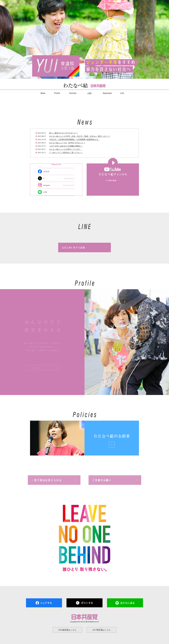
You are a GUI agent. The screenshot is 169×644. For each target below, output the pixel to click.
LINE (45, 192)
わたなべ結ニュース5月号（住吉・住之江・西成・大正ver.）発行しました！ (80, 136)
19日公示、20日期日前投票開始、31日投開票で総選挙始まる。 (74, 139)
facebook (46, 171)
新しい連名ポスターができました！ (64, 133)
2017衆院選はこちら (102, 630)
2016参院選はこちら (67, 630)
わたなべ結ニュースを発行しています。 (65, 149)
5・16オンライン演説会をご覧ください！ (66, 153)
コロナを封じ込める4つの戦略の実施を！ (66, 146)
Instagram (59, 185)
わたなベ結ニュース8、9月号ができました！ (67, 143)
